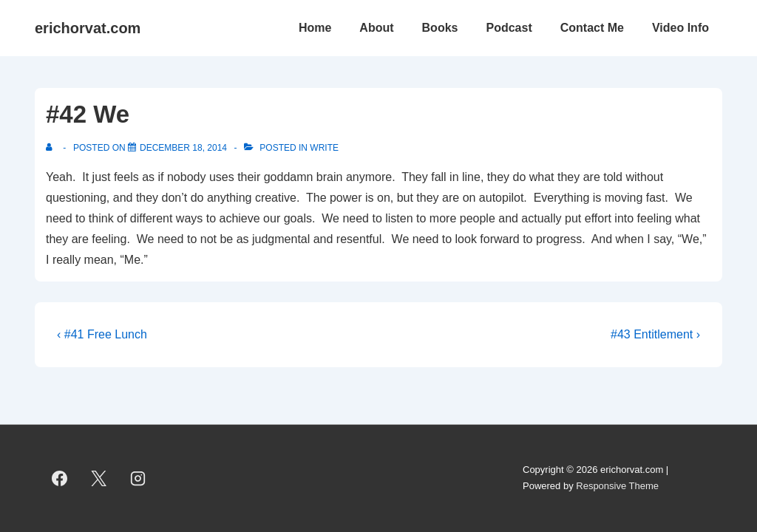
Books (440, 28)
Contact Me (592, 28)
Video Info (680, 28)
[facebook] (60, 478)
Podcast (509, 28)
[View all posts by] (52, 148)
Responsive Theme (617, 486)
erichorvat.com (88, 28)
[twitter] (99, 478)
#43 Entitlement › (655, 334)
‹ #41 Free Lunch (102, 334)
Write (324, 148)
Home (315, 28)
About (376, 28)
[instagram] (138, 478)
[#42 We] (183, 148)
